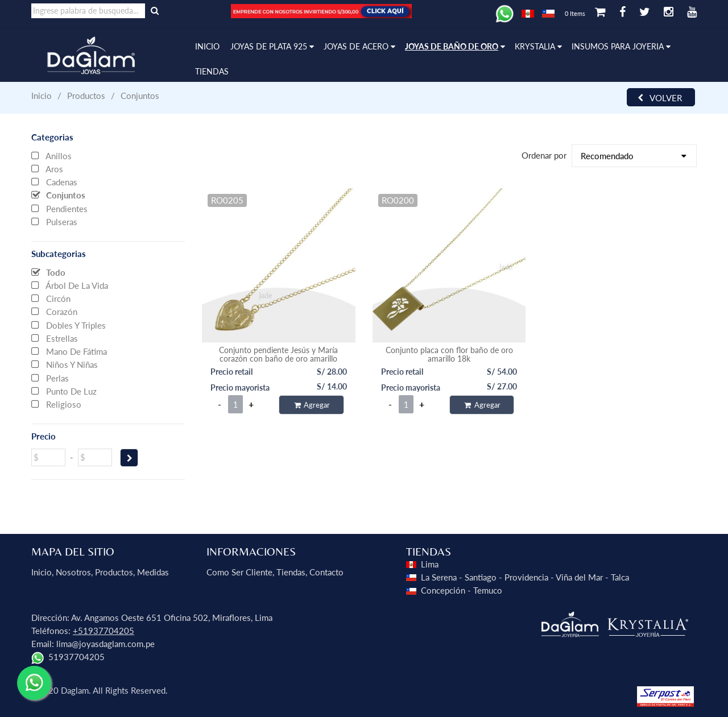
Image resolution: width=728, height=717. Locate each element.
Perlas (50, 378)
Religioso (56, 404)
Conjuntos (58, 194)
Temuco (488, 590)
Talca (620, 577)
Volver (660, 98)
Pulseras (54, 221)
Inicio (42, 96)
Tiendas (291, 572)
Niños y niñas (65, 364)
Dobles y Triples (69, 325)
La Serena (439, 577)
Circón (51, 298)
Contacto (326, 572)
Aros (47, 168)
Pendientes (59, 208)
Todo (48, 272)
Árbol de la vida (70, 285)
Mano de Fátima (69, 351)
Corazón (54, 311)
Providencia (526, 577)
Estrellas (55, 338)
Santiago (481, 577)
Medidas (153, 572)
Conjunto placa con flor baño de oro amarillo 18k (449, 354)
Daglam (75, 690)
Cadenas (54, 181)
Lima (430, 564)
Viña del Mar (579, 577)
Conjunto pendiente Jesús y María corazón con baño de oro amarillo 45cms (278, 358)
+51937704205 (104, 631)
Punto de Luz (64, 391)
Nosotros (73, 572)
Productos (114, 572)
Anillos (51, 155)
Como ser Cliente (239, 572)
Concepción (443, 590)
